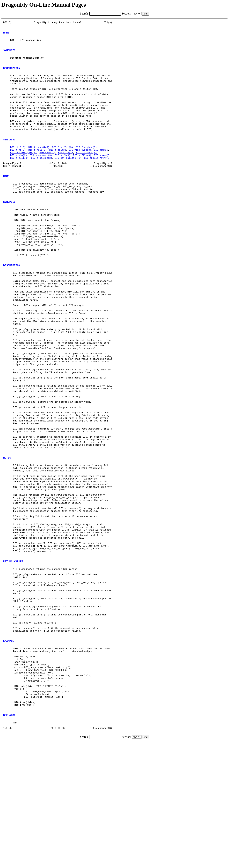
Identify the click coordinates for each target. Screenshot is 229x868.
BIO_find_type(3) (80, 170)
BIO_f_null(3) (37, 170)
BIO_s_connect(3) (41, 177)
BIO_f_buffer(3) (63, 167)
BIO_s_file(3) (82, 177)
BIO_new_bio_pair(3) (23, 173)
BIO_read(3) (65, 173)
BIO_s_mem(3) (102, 177)
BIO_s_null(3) (19, 180)
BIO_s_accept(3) (86, 173)
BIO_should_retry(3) (97, 180)
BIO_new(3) (101, 170)
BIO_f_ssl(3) (58, 170)
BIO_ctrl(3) (18, 167)
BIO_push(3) (47, 173)
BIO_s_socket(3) (42, 180)
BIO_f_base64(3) (39, 167)
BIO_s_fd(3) (63, 177)
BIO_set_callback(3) (68, 180)
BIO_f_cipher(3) (86, 167)
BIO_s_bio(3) (19, 177)
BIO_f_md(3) (18, 170)
